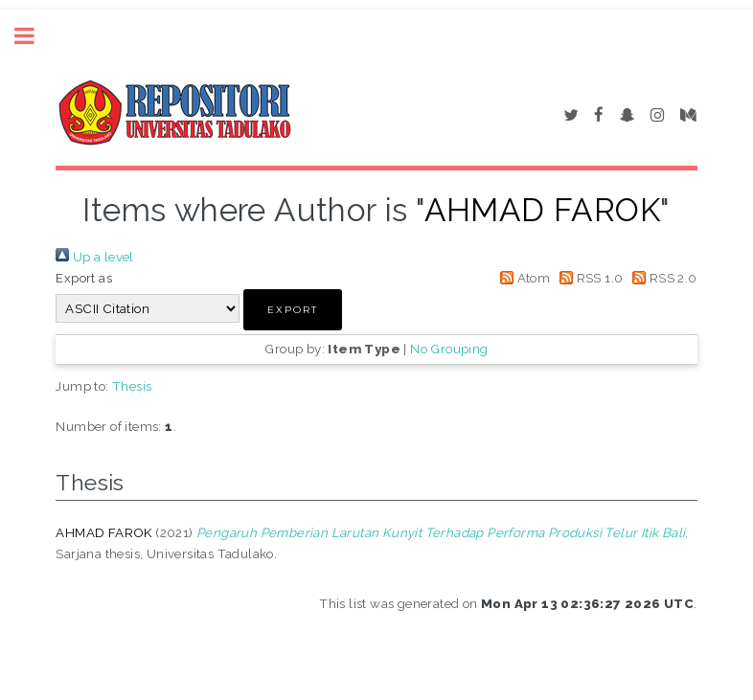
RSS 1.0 (589, 278)
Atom (522, 278)
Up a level (94, 257)
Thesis (132, 386)
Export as (84, 278)
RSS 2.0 (662, 278)
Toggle (34, 36)
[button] (293, 310)
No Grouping (449, 349)
